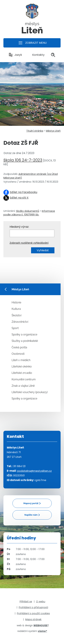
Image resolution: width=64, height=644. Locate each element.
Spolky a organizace (24, 334)
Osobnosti (18, 354)
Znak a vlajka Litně (23, 386)
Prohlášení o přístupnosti (33, 607)
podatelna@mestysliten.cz (34, 471)
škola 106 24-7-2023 (23, 160)
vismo (42, 631)
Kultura (16, 309)
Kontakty (37, 55)
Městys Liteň (53, 131)
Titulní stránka (35, 131)
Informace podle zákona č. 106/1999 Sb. (29, 213)
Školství (16, 315)
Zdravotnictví (20, 322)
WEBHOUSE (41, 625)
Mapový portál (31, 503)
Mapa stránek (33, 619)
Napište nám (31, 515)
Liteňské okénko (22, 366)
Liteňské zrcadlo (22, 373)
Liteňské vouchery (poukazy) (30, 392)
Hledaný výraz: (19, 227)
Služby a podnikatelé (25, 341)
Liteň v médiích (21, 360)
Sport (15, 328)
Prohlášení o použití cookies (33, 613)
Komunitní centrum (24, 379)
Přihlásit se (26, 601)
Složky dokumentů (28, 211)
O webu (41, 601)
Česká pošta (19, 347)
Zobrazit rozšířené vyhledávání (29, 243)
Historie (16, 302)
